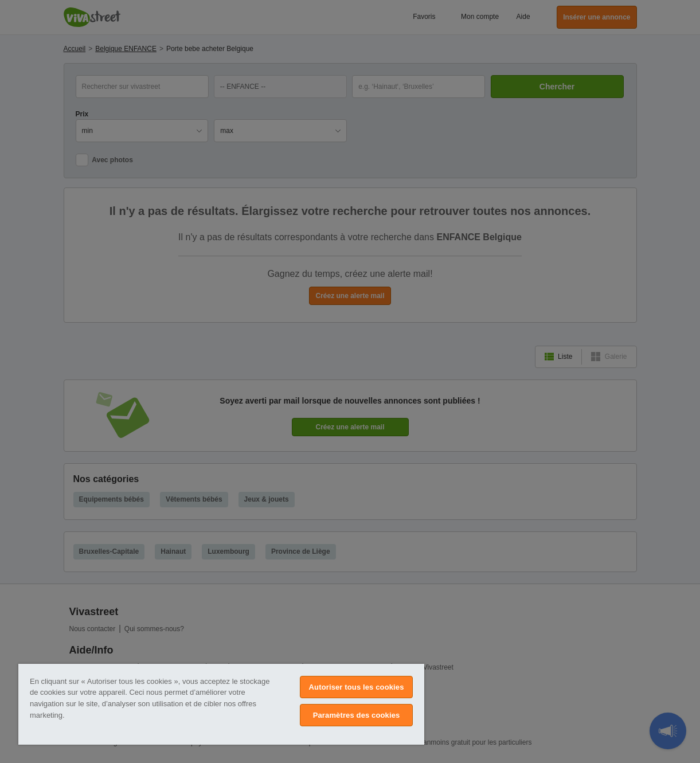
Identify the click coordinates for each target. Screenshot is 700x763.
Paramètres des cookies (357, 715)
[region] (221, 704)
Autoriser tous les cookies (357, 687)
